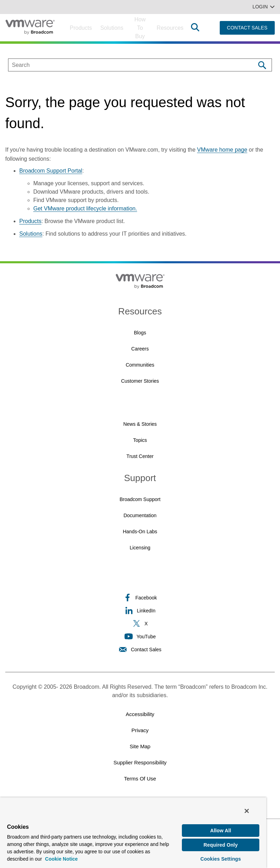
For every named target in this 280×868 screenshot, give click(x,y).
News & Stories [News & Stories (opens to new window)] (140, 424)
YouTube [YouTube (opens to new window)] (140, 636)
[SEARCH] (124, 65)
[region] (133, 832)
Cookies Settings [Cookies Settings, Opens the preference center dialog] (221, 858)
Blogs (140, 333)
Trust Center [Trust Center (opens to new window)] (140, 456)
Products (81, 28)
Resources (170, 28)
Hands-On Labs (140, 532)
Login (264, 7)
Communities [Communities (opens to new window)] (140, 365)
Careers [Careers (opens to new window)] (140, 349)
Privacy (140, 730)
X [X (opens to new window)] (140, 623)
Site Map (140, 746)
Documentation (140, 515)
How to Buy (140, 28)
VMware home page (222, 150)
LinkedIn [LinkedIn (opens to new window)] (140, 610)
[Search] (262, 65)
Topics (140, 440)
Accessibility (140, 714)
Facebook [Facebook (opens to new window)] (140, 598)
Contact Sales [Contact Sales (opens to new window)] (140, 649)
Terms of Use (140, 779)
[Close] (247, 810)
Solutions (112, 28)
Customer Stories (140, 381)
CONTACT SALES (247, 28)
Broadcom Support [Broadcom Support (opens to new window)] (140, 499)
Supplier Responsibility (140, 762)
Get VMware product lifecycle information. (85, 209)
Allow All (221, 830)
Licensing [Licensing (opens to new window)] (140, 548)
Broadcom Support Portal (51, 171)
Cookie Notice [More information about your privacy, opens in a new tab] (62, 858)
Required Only (221, 844)
